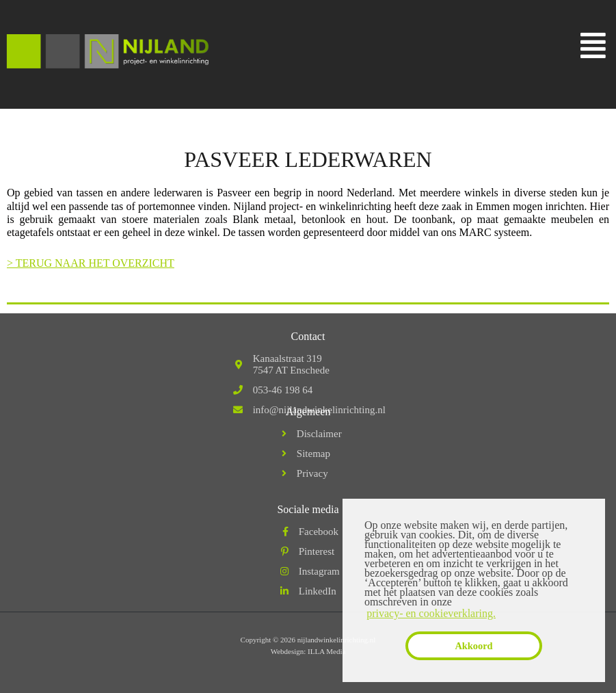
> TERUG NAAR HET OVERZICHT (91, 263)
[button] (593, 45)
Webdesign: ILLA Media (308, 651)
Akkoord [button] (473, 646)
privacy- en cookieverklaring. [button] (431, 613)
